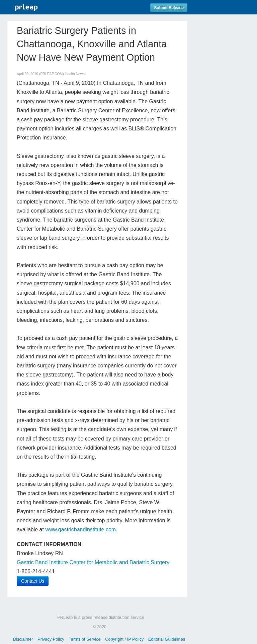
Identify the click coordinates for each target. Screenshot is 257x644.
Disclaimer (23, 639)
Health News (75, 74)
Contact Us (33, 581)
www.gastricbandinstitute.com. (81, 530)
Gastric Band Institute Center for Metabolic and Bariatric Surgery (93, 562)
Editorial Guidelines (167, 639)
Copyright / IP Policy (124, 639)
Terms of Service (84, 639)
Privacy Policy (51, 639)
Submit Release (169, 8)
